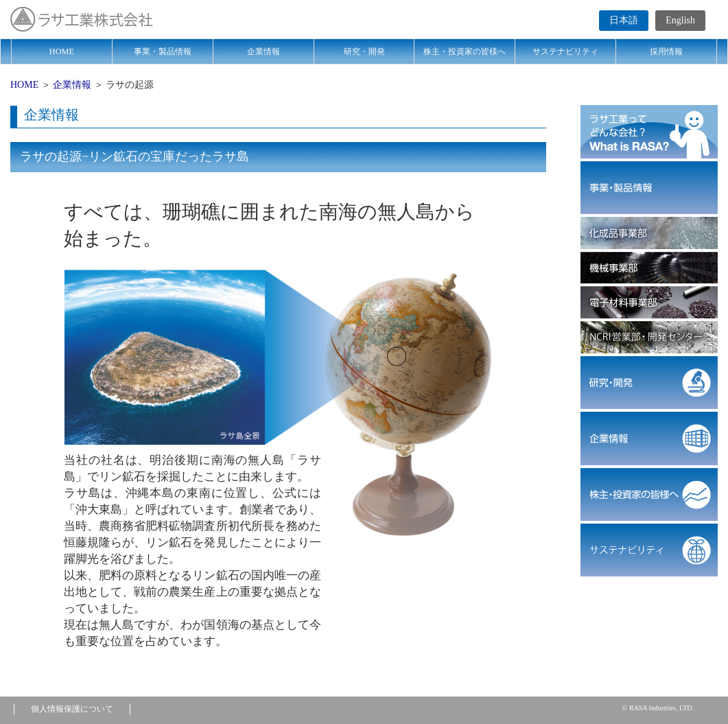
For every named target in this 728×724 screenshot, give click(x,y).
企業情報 (263, 51)
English (680, 20)
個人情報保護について (72, 709)
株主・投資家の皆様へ (465, 51)
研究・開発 (364, 51)
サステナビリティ (565, 51)
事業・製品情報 (163, 51)
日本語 (624, 20)
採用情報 (666, 51)
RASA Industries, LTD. (661, 708)
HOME (62, 51)
